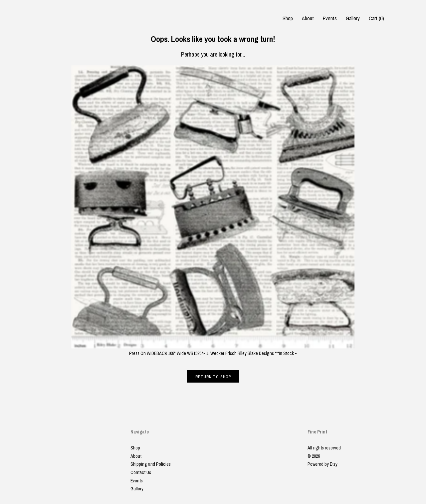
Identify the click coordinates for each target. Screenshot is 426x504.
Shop (288, 18)
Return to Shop (213, 377)
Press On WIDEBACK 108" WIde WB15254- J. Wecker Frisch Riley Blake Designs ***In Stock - (213, 350)
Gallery (353, 18)
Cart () (376, 18)
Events (330, 18)
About (308, 18)
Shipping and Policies (151, 464)
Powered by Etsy (322, 464)
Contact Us (141, 472)
